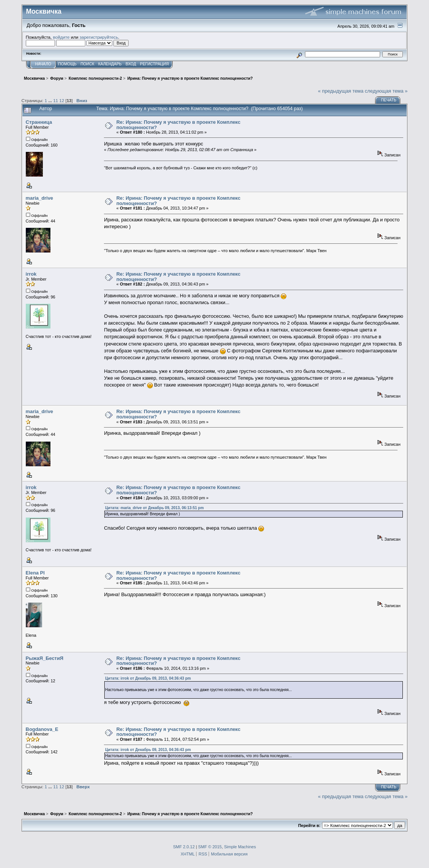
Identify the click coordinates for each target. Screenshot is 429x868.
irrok (31, 274)
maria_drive (39, 198)
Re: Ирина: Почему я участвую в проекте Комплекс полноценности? (178, 125)
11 (56, 100)
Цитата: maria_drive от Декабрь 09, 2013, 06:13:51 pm (154, 508)
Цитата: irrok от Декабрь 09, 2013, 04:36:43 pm (148, 678)
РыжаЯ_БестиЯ (45, 658)
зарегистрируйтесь (99, 37)
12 (62, 100)
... (51, 100)
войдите (61, 37)
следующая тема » (386, 91)
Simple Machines (240, 847)
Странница (39, 122)
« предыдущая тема (341, 91)
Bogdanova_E (42, 729)
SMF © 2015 (210, 847)
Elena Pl (35, 573)
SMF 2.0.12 (184, 847)
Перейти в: (309, 825)
